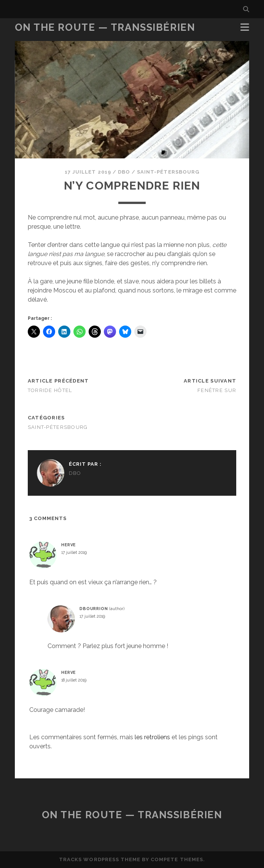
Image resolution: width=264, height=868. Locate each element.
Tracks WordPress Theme (100, 859)
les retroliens (152, 737)
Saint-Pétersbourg (168, 172)
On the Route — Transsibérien (105, 27)
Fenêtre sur (217, 390)
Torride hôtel (50, 390)
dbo (124, 172)
